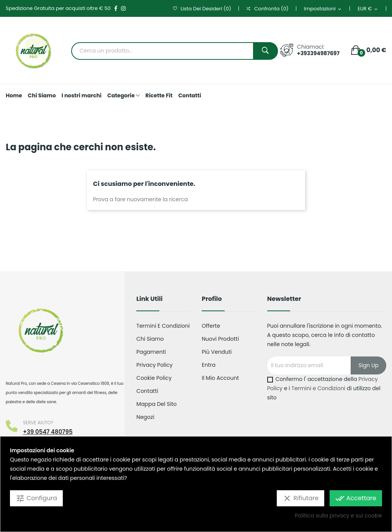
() (202, 9)
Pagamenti (151, 352)
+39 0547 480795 (48, 432)
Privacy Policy (154, 365)
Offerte (211, 326)
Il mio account (220, 378)
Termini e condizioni (163, 326)
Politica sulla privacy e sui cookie (338, 516)
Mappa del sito (156, 404)
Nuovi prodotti (220, 339)
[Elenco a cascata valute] (368, 9)
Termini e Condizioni (318, 388)
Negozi (145, 417)
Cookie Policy (154, 378)
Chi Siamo (150, 339)
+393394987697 (318, 53)
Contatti (147, 391)
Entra (209, 365)
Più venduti (217, 352)
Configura (36, 498)
